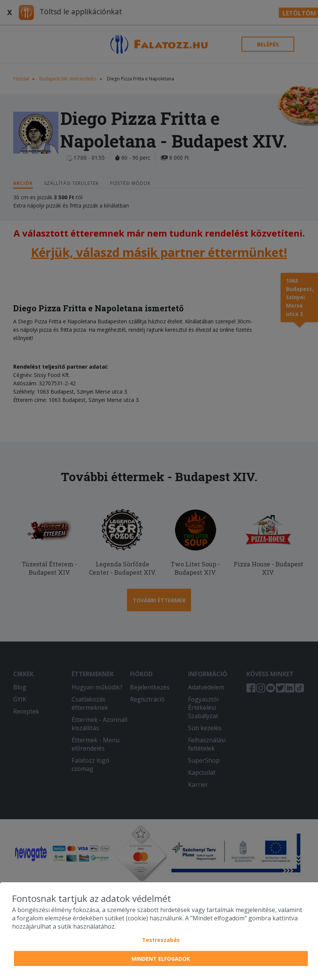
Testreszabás (161, 940)
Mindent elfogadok (161, 959)
